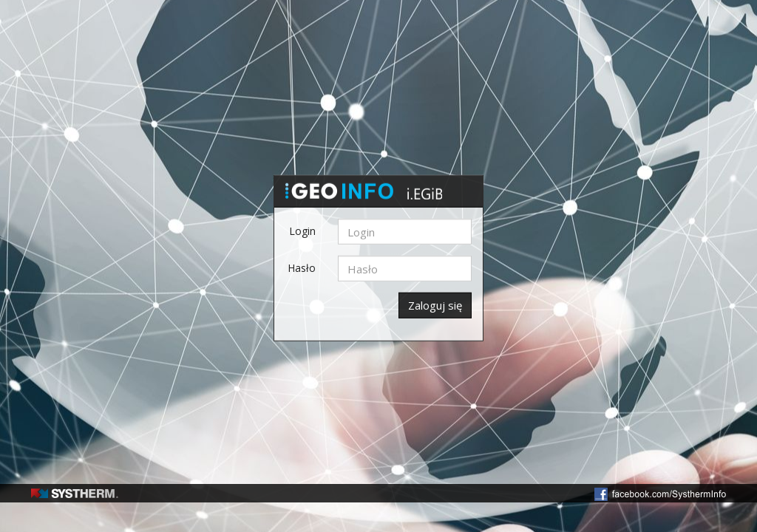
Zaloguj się (435, 305)
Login (302, 231)
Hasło (302, 268)
